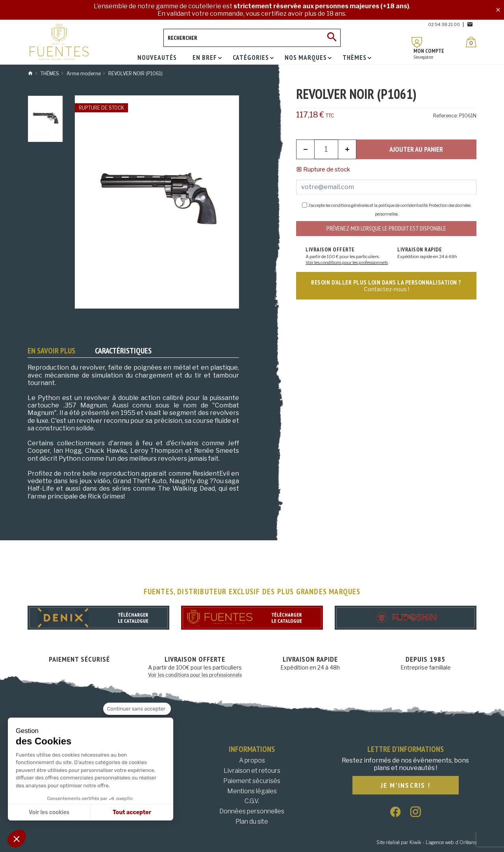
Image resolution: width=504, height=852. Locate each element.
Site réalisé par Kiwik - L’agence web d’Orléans (426, 842)
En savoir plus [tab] (51, 351)
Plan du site (252, 821)
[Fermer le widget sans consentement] (137, 709)
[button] (17, 839)
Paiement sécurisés (252, 781)
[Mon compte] (417, 42)
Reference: (446, 116)
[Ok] (332, 38)
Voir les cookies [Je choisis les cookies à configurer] (49, 812)
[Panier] (471, 42)
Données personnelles (252, 811)
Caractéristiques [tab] (123, 351)
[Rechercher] (252, 38)
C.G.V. (252, 801)
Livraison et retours (252, 771)
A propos (252, 760)
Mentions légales (252, 791)
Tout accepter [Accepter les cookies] (132, 812)
